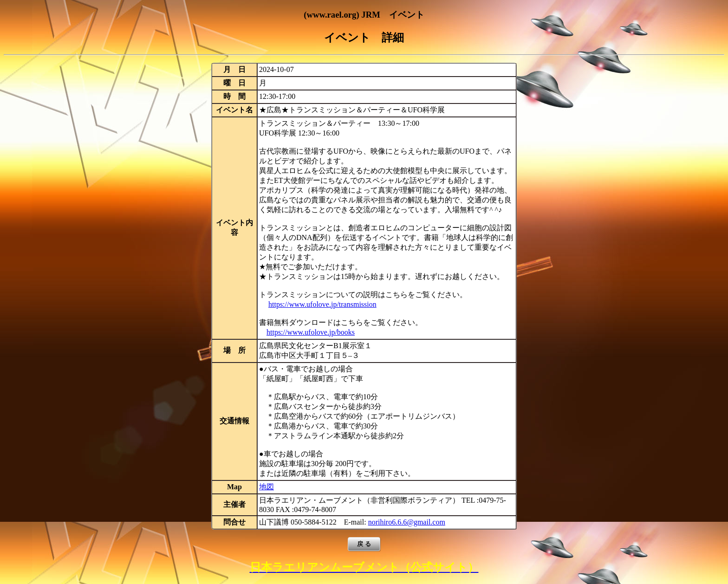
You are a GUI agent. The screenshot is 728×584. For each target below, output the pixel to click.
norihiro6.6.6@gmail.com (407, 522)
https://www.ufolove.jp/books (311, 332)
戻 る (364, 544)
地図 (266, 487)
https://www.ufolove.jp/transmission (322, 304)
